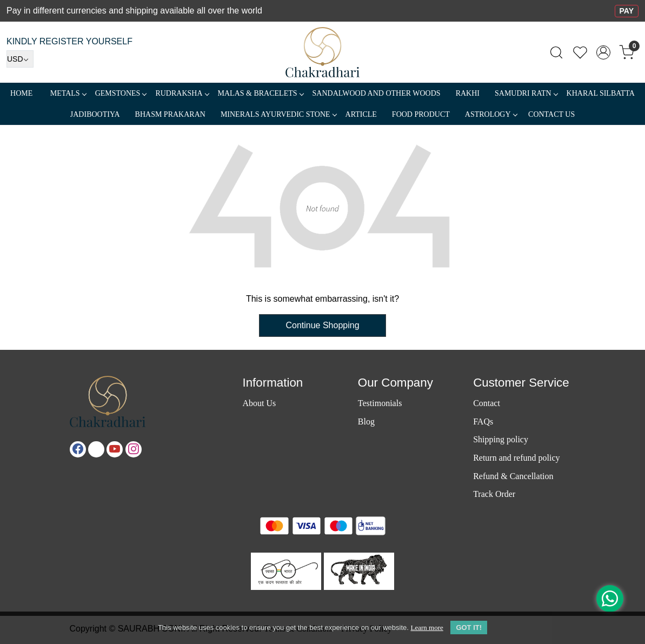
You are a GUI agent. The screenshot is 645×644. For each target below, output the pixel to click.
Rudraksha (182, 93)
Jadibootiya (95, 114)
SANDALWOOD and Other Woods (377, 93)
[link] (556, 52)
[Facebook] (78, 449)
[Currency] (20, 59)
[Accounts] (603, 52)
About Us (259, 403)
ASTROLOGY (491, 114)
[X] (96, 449)
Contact (487, 403)
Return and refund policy (516, 458)
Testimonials (380, 403)
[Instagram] (134, 449)
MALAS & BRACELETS (261, 93)
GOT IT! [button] (469, 628)
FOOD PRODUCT (421, 114)
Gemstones (121, 93)
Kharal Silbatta (601, 93)
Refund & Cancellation (513, 476)
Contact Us (551, 114)
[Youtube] (115, 449)
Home (21, 93)
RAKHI (468, 93)
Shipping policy (501, 439)
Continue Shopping (322, 325)
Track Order (494, 494)
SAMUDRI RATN (526, 93)
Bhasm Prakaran (170, 114)
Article (361, 114)
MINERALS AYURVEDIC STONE (278, 114)
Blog (366, 421)
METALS (68, 93)
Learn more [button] (427, 628)
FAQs (483, 421)
